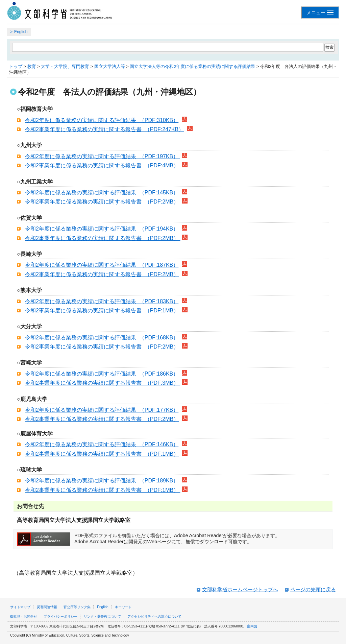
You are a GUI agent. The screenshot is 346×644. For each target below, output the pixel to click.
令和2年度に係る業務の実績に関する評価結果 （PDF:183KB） (102, 301)
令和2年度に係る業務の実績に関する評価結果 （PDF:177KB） (102, 410)
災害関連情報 (47, 607)
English (21, 32)
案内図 (252, 626)
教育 (32, 66)
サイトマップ (20, 607)
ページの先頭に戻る (313, 589)
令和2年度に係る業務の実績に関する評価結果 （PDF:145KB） (102, 193)
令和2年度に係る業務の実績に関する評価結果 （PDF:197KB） (103, 156)
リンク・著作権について (102, 616)
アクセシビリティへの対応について (154, 616)
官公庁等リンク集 (77, 607)
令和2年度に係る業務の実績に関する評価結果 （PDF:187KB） (102, 265)
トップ (16, 66)
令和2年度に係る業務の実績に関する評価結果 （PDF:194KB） (102, 229)
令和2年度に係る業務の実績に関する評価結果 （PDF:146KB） (102, 444)
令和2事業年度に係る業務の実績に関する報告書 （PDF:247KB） (104, 129)
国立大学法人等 (110, 66)
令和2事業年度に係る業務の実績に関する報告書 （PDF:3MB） (103, 383)
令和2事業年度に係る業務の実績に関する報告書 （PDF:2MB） (102, 202)
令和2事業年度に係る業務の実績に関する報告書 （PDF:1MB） (102, 311)
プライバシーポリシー (60, 616)
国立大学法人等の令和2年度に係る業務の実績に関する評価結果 (192, 66)
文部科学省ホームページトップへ (240, 589)
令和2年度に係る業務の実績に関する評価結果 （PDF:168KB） (102, 338)
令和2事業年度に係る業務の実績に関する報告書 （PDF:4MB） (102, 165)
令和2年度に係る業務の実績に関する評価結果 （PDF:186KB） (102, 374)
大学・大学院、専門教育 (65, 66)
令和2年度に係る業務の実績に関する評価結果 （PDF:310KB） (102, 120)
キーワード (123, 607)
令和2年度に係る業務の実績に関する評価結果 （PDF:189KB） (103, 481)
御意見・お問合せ (24, 616)
